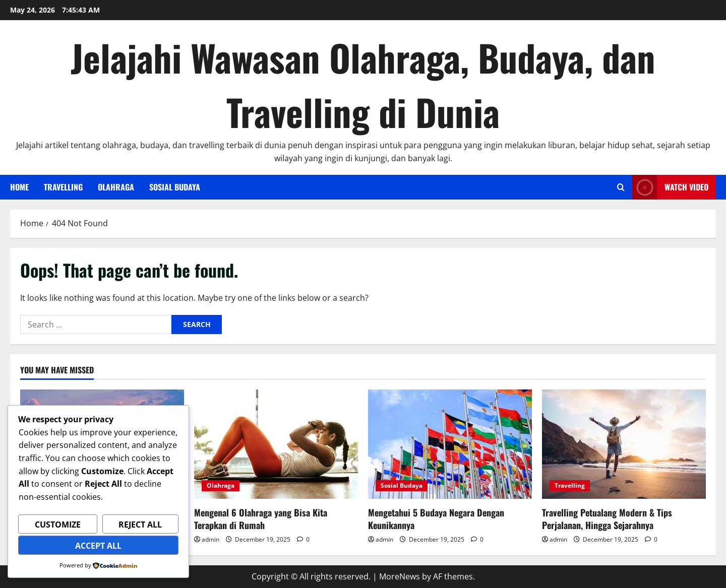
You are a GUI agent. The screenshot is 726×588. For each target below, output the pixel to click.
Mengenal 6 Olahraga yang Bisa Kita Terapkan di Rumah (261, 519)
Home (19, 187)
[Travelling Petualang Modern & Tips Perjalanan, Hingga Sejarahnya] (624, 444)
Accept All (98, 546)
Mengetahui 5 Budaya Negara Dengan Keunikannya (436, 519)
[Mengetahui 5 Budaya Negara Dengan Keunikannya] (450, 444)
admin (210, 539)
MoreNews (400, 576)
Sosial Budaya (175, 187)
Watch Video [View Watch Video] (670, 187)
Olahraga (116, 187)
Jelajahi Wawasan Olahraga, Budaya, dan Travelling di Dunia (363, 84)
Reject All (140, 525)
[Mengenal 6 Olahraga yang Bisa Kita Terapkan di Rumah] (276, 444)
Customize (58, 525)
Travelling (63, 187)
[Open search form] (621, 187)
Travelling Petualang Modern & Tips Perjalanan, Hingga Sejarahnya (607, 519)
